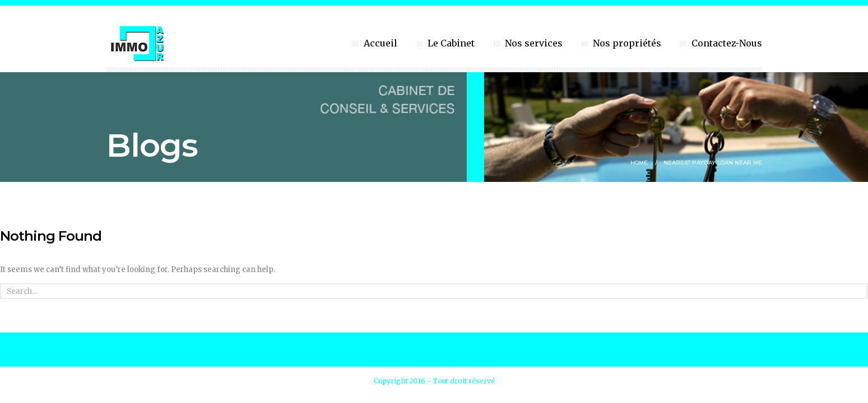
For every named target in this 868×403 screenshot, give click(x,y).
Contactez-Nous (727, 43)
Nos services (534, 43)
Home (639, 163)
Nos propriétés (627, 43)
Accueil (380, 43)
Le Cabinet (451, 43)
